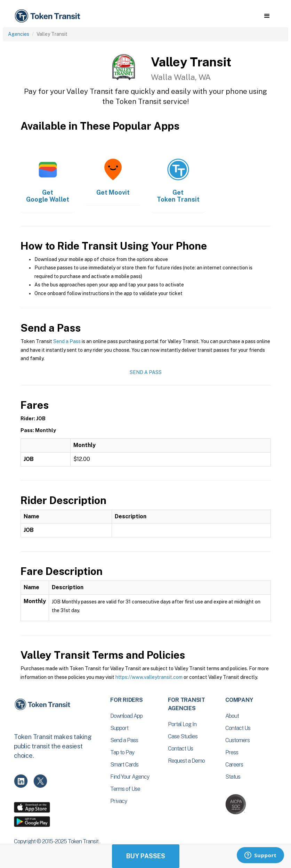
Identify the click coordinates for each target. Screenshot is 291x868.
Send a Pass (67, 341)
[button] (267, 16)
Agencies (19, 34)
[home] (49, 16)
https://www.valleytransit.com (149, 677)
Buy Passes (146, 856)
